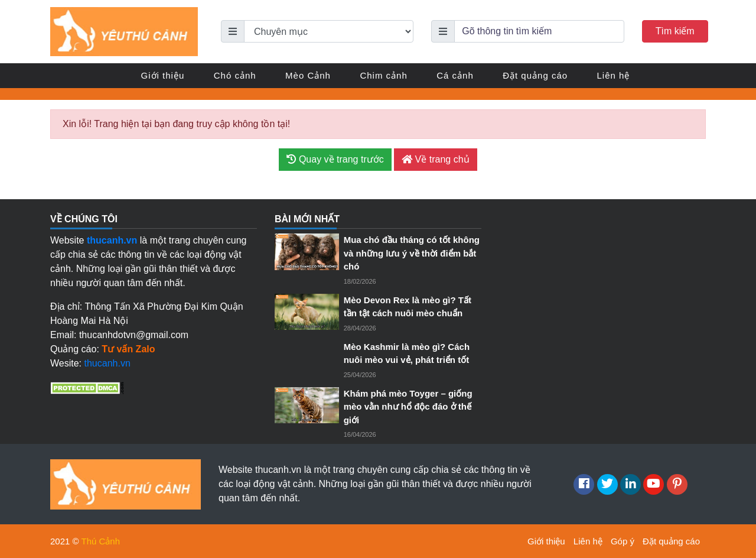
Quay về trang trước (335, 159)
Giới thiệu (163, 75)
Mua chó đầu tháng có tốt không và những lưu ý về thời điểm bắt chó (412, 253)
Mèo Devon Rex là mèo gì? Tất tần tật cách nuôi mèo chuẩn (408, 307)
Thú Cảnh (101, 541)
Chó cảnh (235, 75)
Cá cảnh (455, 75)
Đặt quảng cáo (535, 75)
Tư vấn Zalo (128, 349)
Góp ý (623, 541)
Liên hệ (614, 75)
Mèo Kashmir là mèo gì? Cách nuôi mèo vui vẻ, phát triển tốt (407, 353)
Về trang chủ (435, 159)
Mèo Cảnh (308, 75)
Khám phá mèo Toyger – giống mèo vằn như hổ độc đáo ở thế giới (408, 407)
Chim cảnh (383, 75)
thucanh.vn (107, 363)
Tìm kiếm (675, 31)
